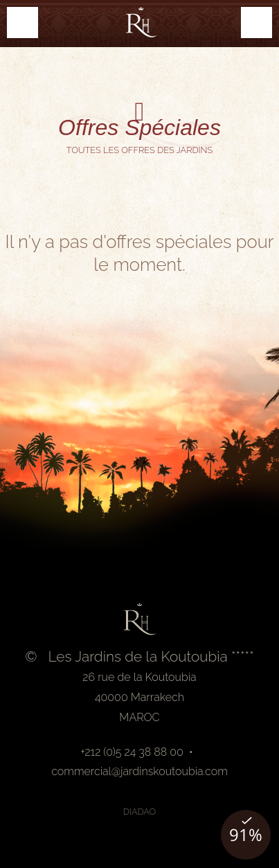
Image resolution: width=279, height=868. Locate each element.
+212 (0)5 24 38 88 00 (132, 752)
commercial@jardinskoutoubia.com (139, 771)
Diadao (140, 812)
